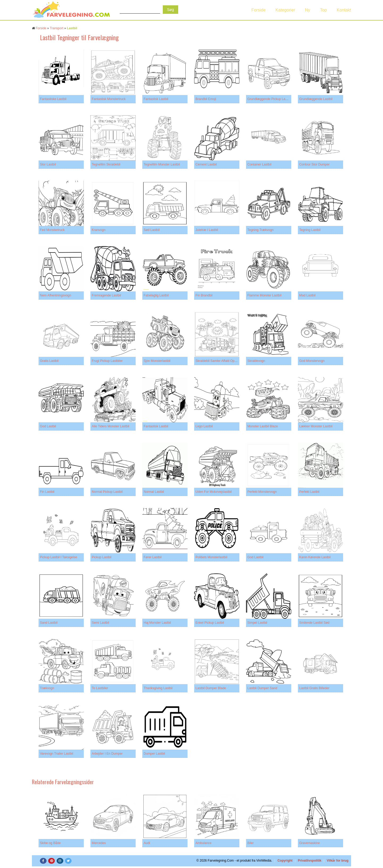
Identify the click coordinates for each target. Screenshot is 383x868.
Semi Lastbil (100, 623)
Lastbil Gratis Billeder (314, 688)
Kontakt (344, 10)
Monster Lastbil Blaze (263, 426)
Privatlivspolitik (310, 861)
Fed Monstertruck (52, 230)
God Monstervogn (312, 361)
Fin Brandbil (204, 295)
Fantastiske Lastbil (53, 99)
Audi (147, 843)
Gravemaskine (309, 843)
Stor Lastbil (48, 164)
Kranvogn (99, 230)
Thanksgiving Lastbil (158, 688)
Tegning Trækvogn (261, 230)
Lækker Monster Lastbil (316, 426)
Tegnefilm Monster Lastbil (162, 164)
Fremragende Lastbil (106, 295)
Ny (307, 10)
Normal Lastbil (154, 492)
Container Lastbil (259, 164)
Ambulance (203, 843)
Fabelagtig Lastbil (156, 295)
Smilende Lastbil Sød (314, 623)
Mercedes (99, 843)
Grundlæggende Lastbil (316, 99)
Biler (251, 843)
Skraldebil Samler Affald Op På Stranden (224, 361)
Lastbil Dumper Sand (262, 688)
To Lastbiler (100, 688)
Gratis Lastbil (49, 361)
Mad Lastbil (307, 295)
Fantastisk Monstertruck (109, 99)
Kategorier (285, 10)
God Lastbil (48, 426)
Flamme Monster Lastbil (264, 295)
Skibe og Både (50, 843)
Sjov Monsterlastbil (157, 361)
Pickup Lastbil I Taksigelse (59, 557)
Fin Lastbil (47, 492)
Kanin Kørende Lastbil (315, 557)
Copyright (285, 861)
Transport (57, 28)
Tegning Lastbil (310, 230)
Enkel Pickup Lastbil (210, 623)
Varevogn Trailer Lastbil (57, 754)
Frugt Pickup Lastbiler (107, 361)
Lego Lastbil (204, 426)
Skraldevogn (256, 361)
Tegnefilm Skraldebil (106, 164)
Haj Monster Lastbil (157, 623)
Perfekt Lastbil (309, 492)
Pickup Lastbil (102, 557)
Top (323, 10)
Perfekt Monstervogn (262, 492)
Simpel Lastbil (257, 623)
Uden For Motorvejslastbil (214, 492)
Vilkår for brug (338, 861)
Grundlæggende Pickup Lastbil (269, 99)
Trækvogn (47, 688)
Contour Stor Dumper (314, 164)
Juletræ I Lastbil (207, 230)
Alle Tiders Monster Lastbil (111, 426)
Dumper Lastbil (154, 754)
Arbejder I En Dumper (107, 754)
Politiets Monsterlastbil (211, 557)
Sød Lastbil (152, 230)
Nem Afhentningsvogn (55, 295)
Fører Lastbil (153, 557)
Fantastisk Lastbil (156, 99)
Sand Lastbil (49, 623)
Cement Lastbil (206, 164)
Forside (258, 10)
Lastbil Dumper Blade (211, 688)
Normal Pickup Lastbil (107, 492)
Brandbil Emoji (206, 99)
